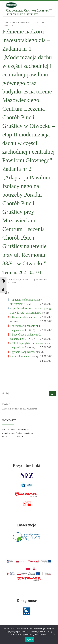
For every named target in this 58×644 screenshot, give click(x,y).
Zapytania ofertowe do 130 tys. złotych (20, 409)
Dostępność (27, 601)
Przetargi (6, 404)
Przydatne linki (27, 466)
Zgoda (30, 639)
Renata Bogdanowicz (19, 280)
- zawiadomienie (20, 356)
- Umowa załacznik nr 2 (24, 317)
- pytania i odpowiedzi (23, 352)
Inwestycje (27, 525)
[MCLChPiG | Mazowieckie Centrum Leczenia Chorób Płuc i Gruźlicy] (11, 5)
